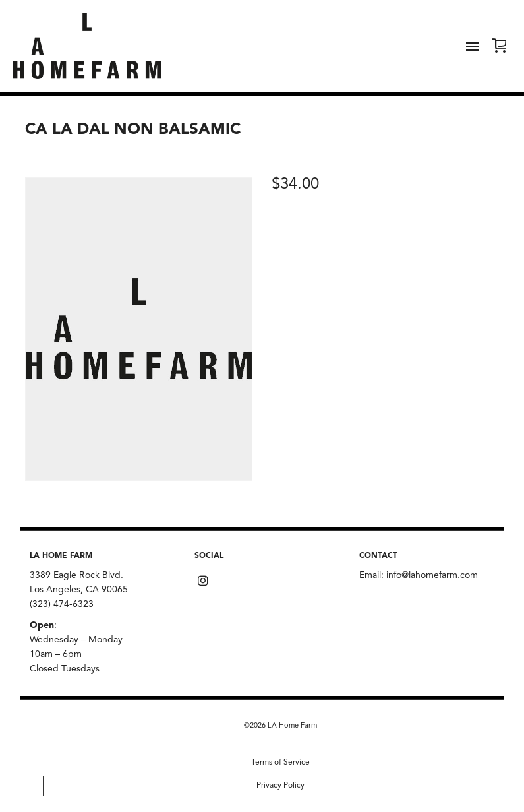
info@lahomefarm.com (432, 575)
